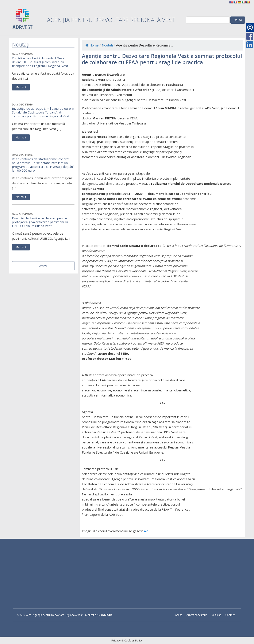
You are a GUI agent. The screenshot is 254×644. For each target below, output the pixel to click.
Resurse (216, 615)
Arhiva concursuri (197, 615)
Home (92, 45)
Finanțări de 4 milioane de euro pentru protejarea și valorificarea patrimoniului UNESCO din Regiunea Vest (40, 222)
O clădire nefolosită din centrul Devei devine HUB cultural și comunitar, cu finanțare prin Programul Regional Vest (40, 62)
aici (146, 531)
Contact (230, 615)
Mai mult (21, 87)
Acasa (179, 615)
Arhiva (43, 266)
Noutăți (107, 45)
